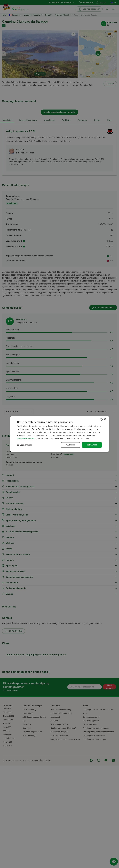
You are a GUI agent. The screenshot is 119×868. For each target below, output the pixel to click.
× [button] (105, 419)
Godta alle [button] (92, 445)
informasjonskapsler (26, 438)
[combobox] (101, 419)
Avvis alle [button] (70, 445)
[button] (25, 445)
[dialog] (60, 434)
